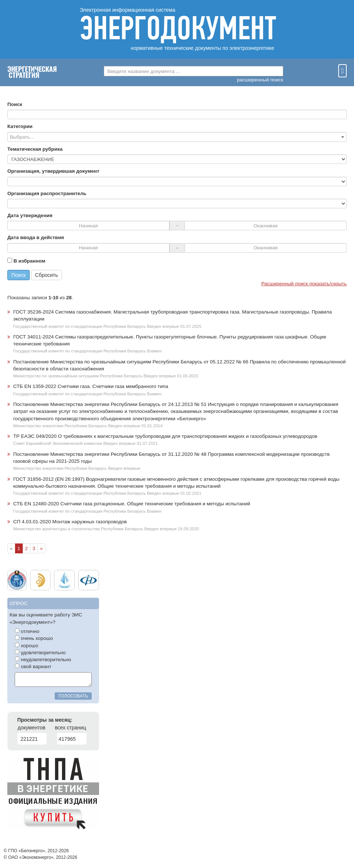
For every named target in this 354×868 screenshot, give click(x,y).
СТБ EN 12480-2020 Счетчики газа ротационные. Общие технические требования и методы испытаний (132, 504)
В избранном (26, 261)
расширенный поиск (260, 80)
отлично (27, 631)
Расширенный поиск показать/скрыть (304, 284)
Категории (20, 126)
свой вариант (33, 666)
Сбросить (47, 275)
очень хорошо (34, 638)
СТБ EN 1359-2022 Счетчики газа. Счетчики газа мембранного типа (91, 386)
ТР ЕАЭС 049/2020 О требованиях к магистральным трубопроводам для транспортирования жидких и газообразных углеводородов (165, 436)
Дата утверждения (30, 215)
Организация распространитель (47, 193)
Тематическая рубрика (35, 149)
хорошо (26, 645)
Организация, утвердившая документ (53, 171)
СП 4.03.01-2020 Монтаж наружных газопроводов (70, 522)
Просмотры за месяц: (45, 720)
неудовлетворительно (43, 659)
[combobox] (194, 71)
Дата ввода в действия (36, 237)
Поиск (15, 104)
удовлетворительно (40, 652)
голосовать (73, 696)
